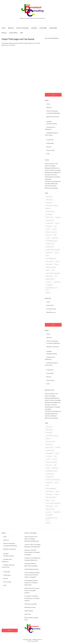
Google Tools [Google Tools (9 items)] (49, 253)
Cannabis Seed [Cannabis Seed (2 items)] (50, 220)
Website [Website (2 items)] (48, 293)
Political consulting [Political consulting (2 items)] (51, 267)
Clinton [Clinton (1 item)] (57, 223)
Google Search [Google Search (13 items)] (50, 247)
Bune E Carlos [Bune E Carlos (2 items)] (49, 217)
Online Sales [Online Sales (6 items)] (49, 264)
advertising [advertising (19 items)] (49, 203)
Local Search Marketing (53, 113)
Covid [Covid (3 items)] (55, 226)
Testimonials (53, 28)
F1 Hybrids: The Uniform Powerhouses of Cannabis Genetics (32, 598)
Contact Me (43, 28)
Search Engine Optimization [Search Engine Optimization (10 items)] (53, 273)
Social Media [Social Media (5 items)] (49, 285)
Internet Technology (23, 28)
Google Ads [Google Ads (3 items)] (55, 238)
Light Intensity (29, 611)
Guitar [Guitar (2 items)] (47, 256)
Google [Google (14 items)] (48, 238)
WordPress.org (51, 312)
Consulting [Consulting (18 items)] (49, 226)
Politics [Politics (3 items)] (48, 270)
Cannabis (34, 28)
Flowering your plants (31, 604)
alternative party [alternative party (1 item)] (50, 211)
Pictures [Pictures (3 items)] (57, 264)
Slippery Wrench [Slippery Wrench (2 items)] (50, 279)
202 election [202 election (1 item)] (49, 197)
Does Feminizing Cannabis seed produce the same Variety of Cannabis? (32, 575)
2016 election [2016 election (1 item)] (49, 200)
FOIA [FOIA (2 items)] (55, 235)
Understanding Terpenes (32, 569)
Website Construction (53, 117)
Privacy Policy (13, 33)
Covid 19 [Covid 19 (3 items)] (54, 229)
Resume (4, 33)
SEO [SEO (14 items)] (56, 276)
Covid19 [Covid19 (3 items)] (48, 229)
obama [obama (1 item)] (57, 261)
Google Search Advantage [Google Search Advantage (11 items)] (53, 250)
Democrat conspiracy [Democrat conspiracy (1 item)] (51, 232)
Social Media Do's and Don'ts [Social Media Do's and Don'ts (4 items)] (51, 289)
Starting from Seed (30, 607)
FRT (37, 641)
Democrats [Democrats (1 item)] (49, 235)
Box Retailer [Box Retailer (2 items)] (49, 214)
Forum (4, 28)
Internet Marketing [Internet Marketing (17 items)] (51, 258)
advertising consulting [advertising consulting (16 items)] (52, 206)
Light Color (28, 614)
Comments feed (51, 309)
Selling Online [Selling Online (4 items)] (49, 276)
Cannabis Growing (52, 124)
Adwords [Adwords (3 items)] (48, 208)
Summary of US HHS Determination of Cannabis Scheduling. (52, 177)
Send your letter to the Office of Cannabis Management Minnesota (52, 166)
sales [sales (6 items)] (53, 270)
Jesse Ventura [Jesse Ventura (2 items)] (50, 261)
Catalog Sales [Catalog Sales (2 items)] (49, 223)
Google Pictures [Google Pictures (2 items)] (50, 244)
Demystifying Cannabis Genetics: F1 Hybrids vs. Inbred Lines (31, 583)
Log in (48, 302)
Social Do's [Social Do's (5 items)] (49, 282)
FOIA (21, 33)
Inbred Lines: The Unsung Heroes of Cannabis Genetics (32, 591)
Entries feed (50, 305)
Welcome (11, 28)
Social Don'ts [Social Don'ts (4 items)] (57, 282)
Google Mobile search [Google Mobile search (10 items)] (52, 241)
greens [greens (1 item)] (57, 253)
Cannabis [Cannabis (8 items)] (58, 217)
